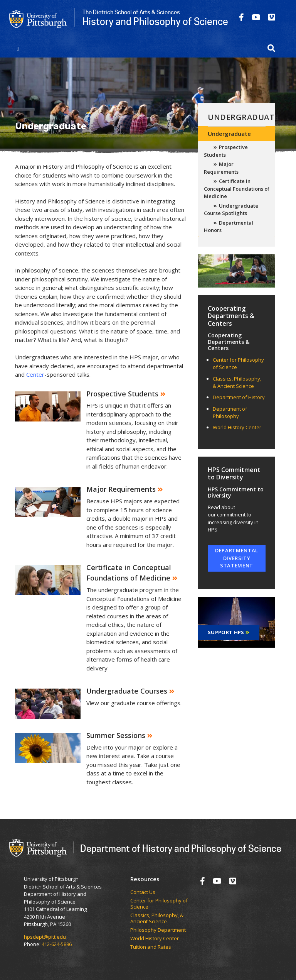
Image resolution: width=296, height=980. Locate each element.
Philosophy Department (158, 930)
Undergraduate (243, 117)
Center (35, 374)
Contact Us (143, 892)
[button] (271, 48)
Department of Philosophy (230, 413)
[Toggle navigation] (18, 48)
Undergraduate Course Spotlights (231, 210)
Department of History (239, 397)
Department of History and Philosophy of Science (181, 848)
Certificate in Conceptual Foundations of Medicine (237, 189)
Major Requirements (221, 168)
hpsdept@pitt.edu (45, 937)
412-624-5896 (57, 944)
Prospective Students (226, 151)
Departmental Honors (229, 227)
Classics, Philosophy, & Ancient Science (237, 383)
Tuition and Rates (151, 947)
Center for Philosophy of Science (159, 904)
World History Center (237, 427)
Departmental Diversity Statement (237, 558)
